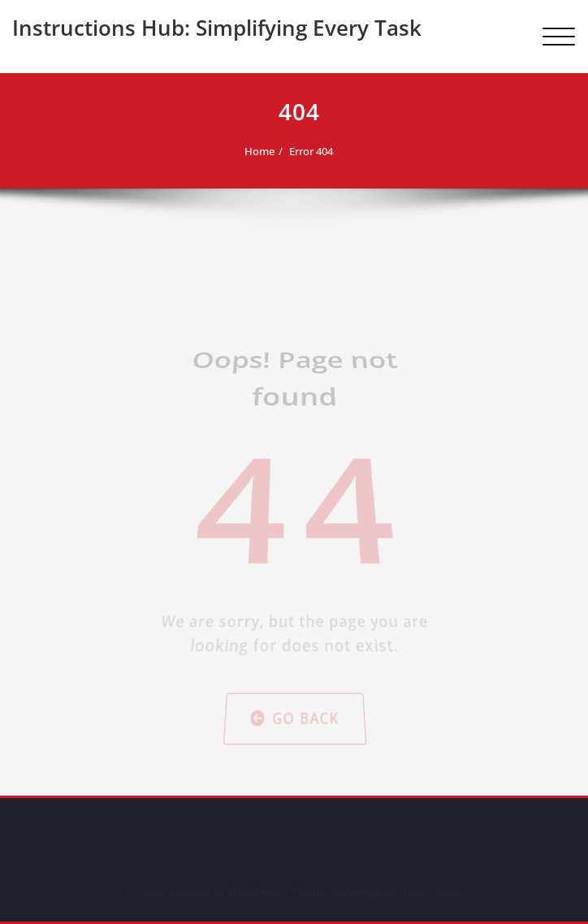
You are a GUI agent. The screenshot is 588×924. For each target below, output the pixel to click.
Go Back (294, 566)
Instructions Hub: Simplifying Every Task (217, 28)
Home (252, 151)
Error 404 (304, 151)
